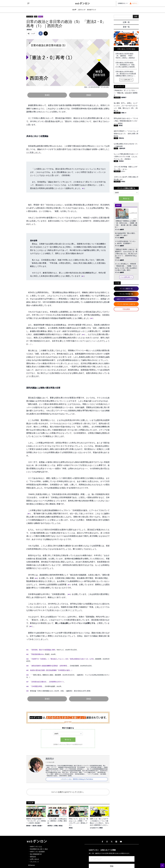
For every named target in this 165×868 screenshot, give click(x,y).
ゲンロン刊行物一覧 (126, 294)
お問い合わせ (35, 859)
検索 (136, 16)
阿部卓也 (121, 138)
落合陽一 (40, 826)
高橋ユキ (124, 113)
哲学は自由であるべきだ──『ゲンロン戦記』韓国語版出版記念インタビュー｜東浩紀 (126, 121)
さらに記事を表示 (126, 80)
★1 (83, 188)
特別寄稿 (117, 98)
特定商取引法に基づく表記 (39, 849)
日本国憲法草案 (37, 686)
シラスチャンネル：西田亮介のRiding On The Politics (77, 779)
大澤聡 (56, 826)
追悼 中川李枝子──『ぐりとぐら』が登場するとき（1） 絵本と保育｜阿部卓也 (126, 134)
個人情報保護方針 (36, 854)
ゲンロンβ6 (30, 17)
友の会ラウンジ (92, 10)
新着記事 (117, 113)
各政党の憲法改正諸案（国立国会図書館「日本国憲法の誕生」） (51, 670)
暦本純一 (29, 826)
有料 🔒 (41, 17)
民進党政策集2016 (38, 654)
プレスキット (35, 862)
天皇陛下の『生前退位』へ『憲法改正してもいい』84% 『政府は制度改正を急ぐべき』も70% (63, 659)
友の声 (74, 10)
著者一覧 (126, 27)
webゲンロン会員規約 (37, 852)
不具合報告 (126, 309)
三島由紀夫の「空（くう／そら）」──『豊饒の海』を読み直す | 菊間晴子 (126, 93)
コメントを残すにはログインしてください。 (68, 792)
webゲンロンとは (36, 847)
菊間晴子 (124, 98)
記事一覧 (126, 22)
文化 (116, 125)
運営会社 (33, 857)
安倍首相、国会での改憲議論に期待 (43, 650)
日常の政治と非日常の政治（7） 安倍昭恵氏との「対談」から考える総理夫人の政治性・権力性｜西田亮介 (126, 65)
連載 (116, 161)
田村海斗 (121, 161)
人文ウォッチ (82, 10)
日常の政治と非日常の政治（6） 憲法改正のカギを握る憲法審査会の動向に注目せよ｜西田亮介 (126, 74)
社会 (36, 17)
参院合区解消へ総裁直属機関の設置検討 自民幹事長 (49, 666)
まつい (123, 171)
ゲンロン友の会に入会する (126, 304)
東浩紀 (61, 826)
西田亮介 (29, 30)
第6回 (89, 95)
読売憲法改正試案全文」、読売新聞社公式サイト (48, 682)
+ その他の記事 (50, 762)
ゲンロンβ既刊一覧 (126, 289)
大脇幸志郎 (122, 148)
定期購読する (123, 3)
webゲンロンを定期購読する (126, 299)
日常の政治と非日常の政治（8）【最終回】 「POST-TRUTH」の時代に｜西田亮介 (125, 56)
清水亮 (34, 826)
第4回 (47, 95)
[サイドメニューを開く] (28, 3)
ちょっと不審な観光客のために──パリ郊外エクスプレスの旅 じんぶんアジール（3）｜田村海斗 (126, 157)
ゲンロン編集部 (119, 230)
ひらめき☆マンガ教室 (96, 828)
